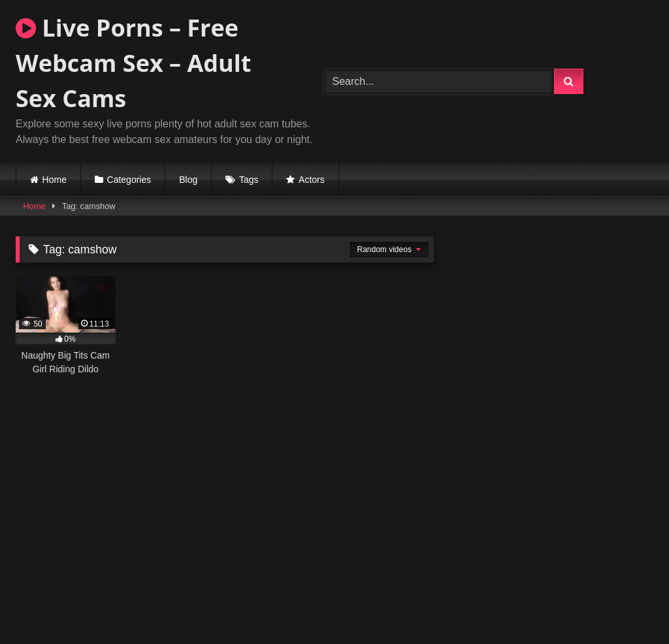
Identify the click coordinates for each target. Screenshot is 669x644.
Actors (312, 180)
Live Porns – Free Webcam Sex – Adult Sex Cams (133, 63)
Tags (249, 180)
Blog (188, 180)
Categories (129, 180)
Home (55, 180)
